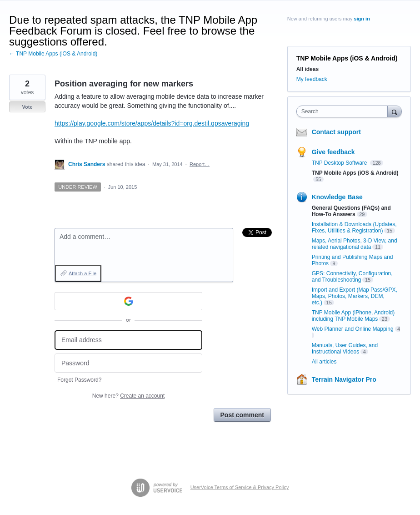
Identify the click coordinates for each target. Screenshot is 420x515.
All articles (324, 362)
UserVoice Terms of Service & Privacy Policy (240, 487)
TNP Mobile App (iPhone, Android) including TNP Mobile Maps (353, 316)
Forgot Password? (79, 380)
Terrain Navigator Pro (344, 379)
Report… (200, 164)
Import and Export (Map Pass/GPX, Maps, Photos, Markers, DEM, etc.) (355, 296)
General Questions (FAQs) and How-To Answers (351, 211)
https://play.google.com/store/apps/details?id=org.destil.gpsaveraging (152, 123)
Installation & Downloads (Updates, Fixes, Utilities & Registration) (354, 227)
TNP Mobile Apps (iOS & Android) (347, 58)
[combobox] (344, 111)
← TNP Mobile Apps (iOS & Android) (53, 54)
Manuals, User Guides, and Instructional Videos (345, 348)
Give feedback (333, 152)
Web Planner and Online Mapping (353, 329)
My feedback (312, 79)
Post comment (242, 415)
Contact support (336, 132)
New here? (128, 396)
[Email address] (128, 340)
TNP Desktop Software (340, 163)
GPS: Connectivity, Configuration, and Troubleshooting (352, 277)
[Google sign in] (128, 301)
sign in (362, 19)
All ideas (307, 69)
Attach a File (82, 273)
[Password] (128, 363)
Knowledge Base (337, 197)
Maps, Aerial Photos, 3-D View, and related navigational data (355, 244)
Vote (27, 107)
